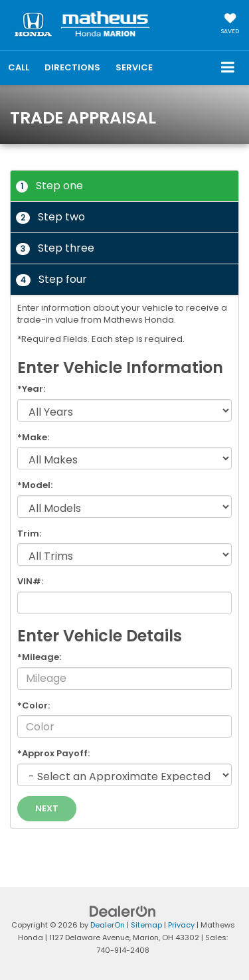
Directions (72, 67)
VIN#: (30, 582)
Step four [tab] (51, 279)
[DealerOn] (123, 911)
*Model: (35, 485)
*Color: (34, 706)
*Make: (33, 438)
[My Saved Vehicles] (230, 25)
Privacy (181, 925)
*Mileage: (39, 657)
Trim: (29, 534)
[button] (19, 67)
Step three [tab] (55, 248)
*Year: (31, 389)
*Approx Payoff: (53, 754)
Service (134, 67)
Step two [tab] (50, 217)
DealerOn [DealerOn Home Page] (108, 925)
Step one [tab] (49, 186)
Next (47, 808)
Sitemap (146, 925)
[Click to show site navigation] (228, 68)
